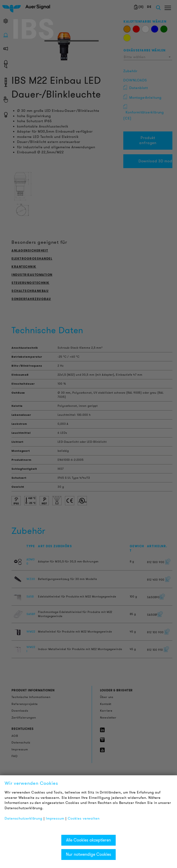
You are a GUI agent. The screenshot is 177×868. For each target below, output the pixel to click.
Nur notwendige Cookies (88, 854)
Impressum (55, 818)
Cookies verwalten (84, 818)
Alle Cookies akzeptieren (88, 840)
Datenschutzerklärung (24, 818)
